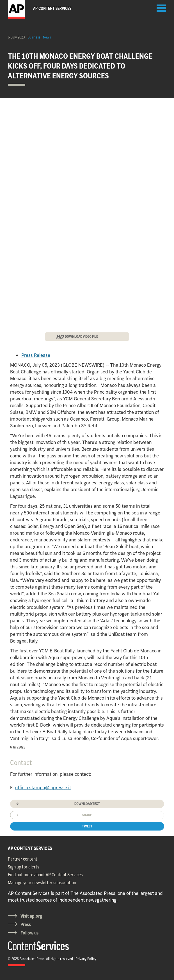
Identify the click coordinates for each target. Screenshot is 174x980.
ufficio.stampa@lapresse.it (43, 788)
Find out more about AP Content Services (45, 875)
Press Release (36, 355)
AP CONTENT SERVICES (30, 848)
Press (26, 924)
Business (34, 37)
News (47, 37)
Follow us (29, 933)
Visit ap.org (31, 916)
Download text (87, 804)
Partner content (23, 859)
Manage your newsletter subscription (42, 883)
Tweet (87, 826)
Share (87, 815)
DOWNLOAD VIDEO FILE (81, 336)
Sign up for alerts (24, 867)
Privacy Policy (86, 959)
